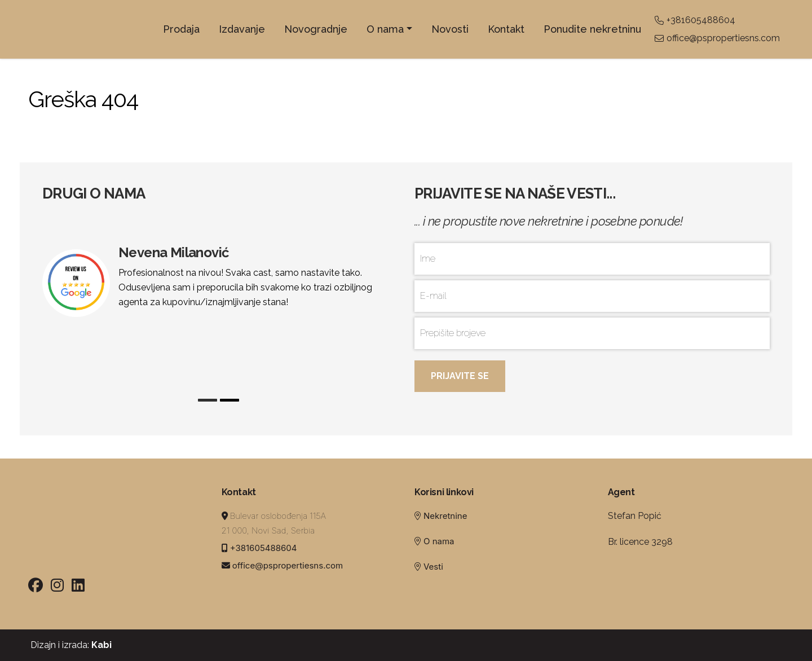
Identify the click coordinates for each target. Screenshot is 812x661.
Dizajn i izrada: (70, 645)
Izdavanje (242, 29)
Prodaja (181, 29)
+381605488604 (695, 20)
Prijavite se (460, 376)
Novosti (450, 29)
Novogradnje (316, 29)
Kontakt (506, 29)
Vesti (433, 567)
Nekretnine (445, 516)
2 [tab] (230, 400)
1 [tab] (208, 400)
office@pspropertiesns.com (717, 38)
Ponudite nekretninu (592, 29)
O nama (385, 29)
